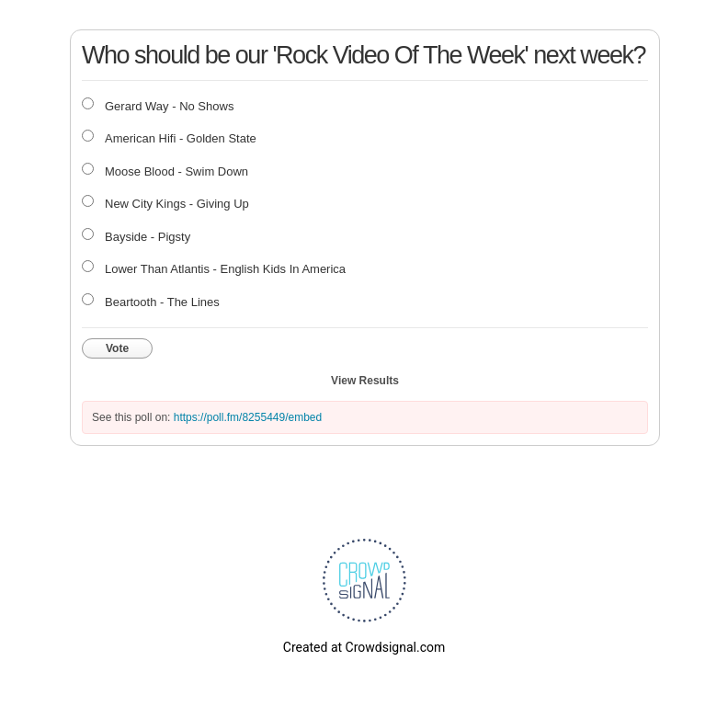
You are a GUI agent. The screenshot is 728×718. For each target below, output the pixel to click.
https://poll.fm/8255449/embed (248, 417)
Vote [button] (117, 348)
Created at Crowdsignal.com (364, 647)
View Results (365, 381)
